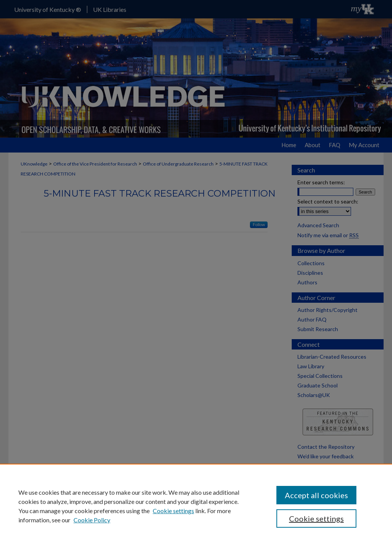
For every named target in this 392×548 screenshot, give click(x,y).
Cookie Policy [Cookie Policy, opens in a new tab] (92, 520)
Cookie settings (173, 511)
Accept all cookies (316, 495)
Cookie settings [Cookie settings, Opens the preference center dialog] (316, 518)
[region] (196, 506)
